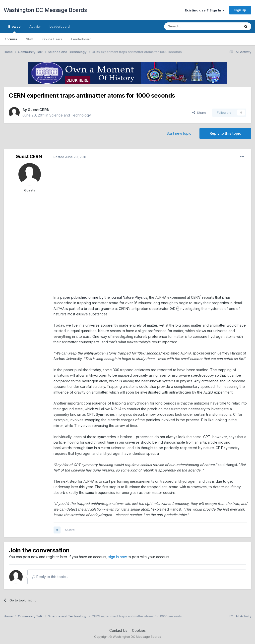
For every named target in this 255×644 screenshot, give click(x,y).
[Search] (190, 26)
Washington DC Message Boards (45, 10)
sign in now (118, 557)
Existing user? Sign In (205, 10)
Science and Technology (70, 115)
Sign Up (240, 10)
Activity (35, 26)
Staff (30, 39)
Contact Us (118, 630)
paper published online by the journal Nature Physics (104, 297)
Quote (70, 530)
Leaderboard (81, 39)
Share (199, 113)
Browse (14, 29)
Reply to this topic (225, 133)
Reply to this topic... (50, 577)
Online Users (52, 39)
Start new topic (179, 133)
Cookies (139, 630)
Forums (11, 39)
